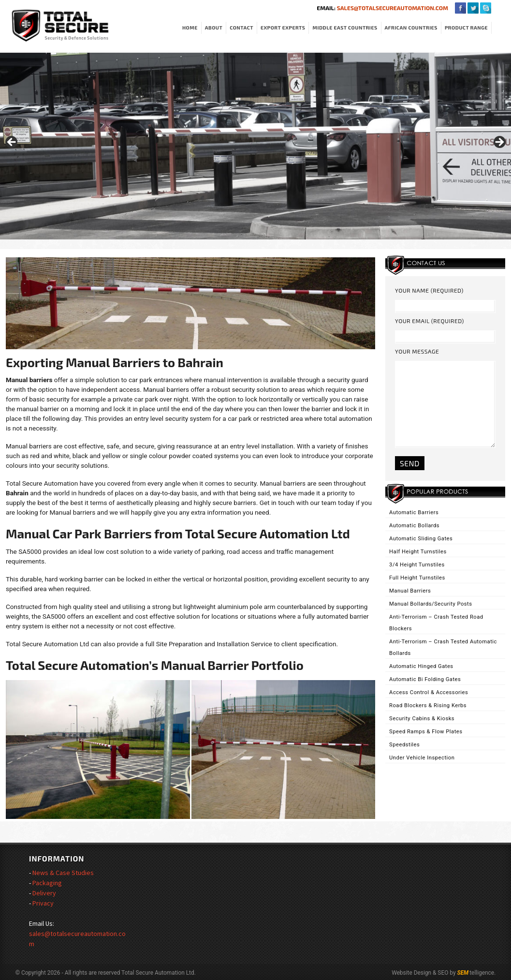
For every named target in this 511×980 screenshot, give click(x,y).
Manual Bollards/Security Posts (431, 604)
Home (190, 28)
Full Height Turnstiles (417, 578)
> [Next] (499, 143)
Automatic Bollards (414, 526)
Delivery (44, 893)
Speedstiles (404, 745)
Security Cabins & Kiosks (422, 719)
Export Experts (283, 28)
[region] (255, 145)
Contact (241, 28)
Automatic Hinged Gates (421, 666)
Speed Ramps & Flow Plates (426, 732)
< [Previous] (12, 143)
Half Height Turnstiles (418, 552)
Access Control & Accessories (429, 692)
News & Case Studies (63, 873)
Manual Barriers (410, 591)
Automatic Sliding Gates (421, 539)
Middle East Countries (345, 28)
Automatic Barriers (414, 512)
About (214, 28)
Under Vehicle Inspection (422, 758)
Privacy (43, 903)
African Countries (411, 28)
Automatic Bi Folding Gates (425, 679)
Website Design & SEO (420, 973)
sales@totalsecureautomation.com (392, 8)
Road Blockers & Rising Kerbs (428, 705)
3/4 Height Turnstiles (417, 565)
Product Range (466, 28)
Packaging (47, 883)
